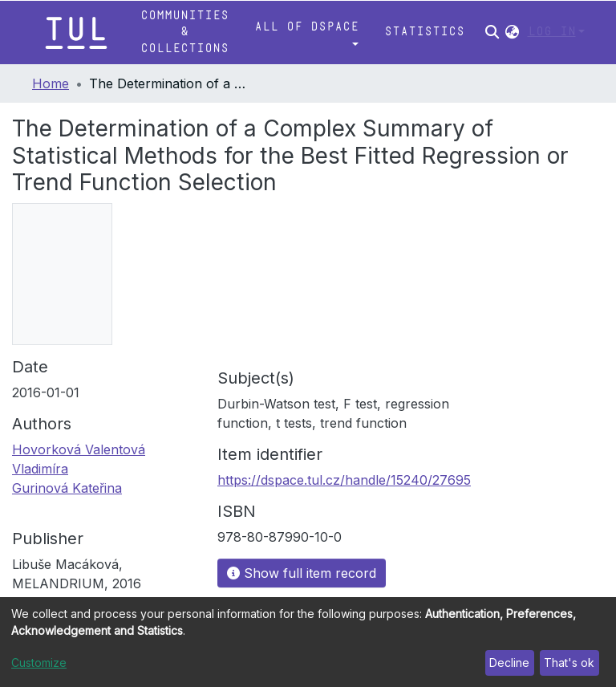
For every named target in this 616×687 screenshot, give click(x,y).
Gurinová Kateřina (67, 488)
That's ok (569, 663)
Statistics (424, 32)
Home (51, 83)
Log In (552, 32)
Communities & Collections (184, 32)
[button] (512, 32)
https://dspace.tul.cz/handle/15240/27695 (344, 480)
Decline (509, 663)
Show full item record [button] (302, 573)
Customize (39, 663)
